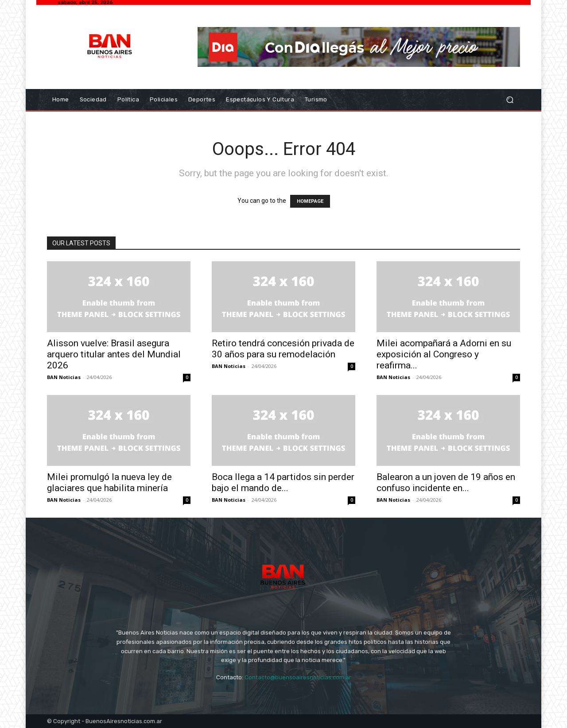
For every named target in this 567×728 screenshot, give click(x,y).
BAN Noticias (64, 377)
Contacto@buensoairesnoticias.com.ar (298, 677)
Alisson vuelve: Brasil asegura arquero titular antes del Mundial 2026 (114, 354)
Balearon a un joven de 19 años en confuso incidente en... (446, 482)
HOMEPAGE (310, 201)
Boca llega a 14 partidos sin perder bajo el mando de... (283, 482)
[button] (510, 100)
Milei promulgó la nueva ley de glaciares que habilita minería (109, 482)
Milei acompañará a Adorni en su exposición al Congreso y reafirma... (444, 354)
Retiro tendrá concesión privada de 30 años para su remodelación (283, 349)
